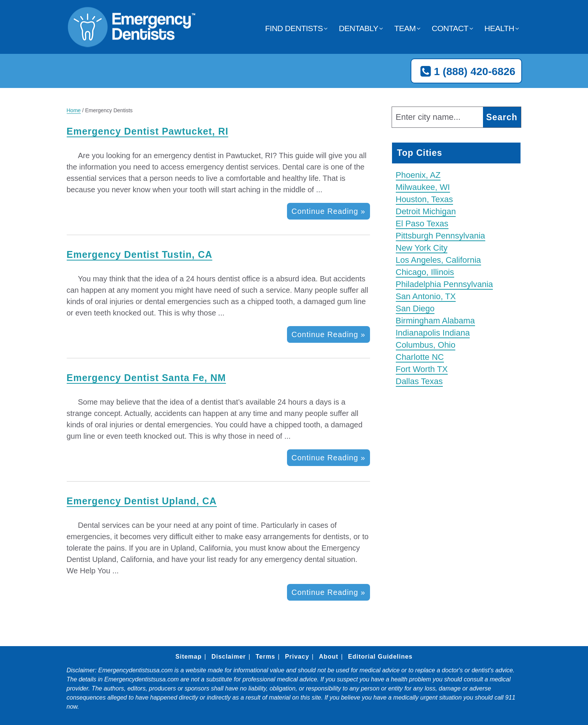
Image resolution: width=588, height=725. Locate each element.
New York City (422, 248)
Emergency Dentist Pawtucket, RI (148, 131)
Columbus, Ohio (426, 345)
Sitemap (189, 657)
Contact (450, 28)
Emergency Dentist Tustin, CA (140, 254)
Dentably (359, 28)
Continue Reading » (328, 211)
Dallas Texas (419, 381)
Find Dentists (294, 28)
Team (405, 28)
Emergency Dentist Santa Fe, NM (146, 378)
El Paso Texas (422, 224)
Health (499, 28)
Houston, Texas (424, 199)
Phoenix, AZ (418, 175)
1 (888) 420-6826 (466, 72)
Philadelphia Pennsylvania (445, 284)
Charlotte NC (420, 357)
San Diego (415, 308)
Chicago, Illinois (425, 272)
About (328, 657)
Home (74, 110)
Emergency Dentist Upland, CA (142, 501)
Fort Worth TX (422, 369)
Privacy (297, 657)
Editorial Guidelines (380, 657)
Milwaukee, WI (423, 187)
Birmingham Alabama (435, 321)
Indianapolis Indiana (433, 333)
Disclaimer (229, 657)
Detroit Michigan (426, 211)
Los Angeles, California (438, 260)
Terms (265, 657)
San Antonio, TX (426, 296)
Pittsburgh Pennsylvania (441, 236)
